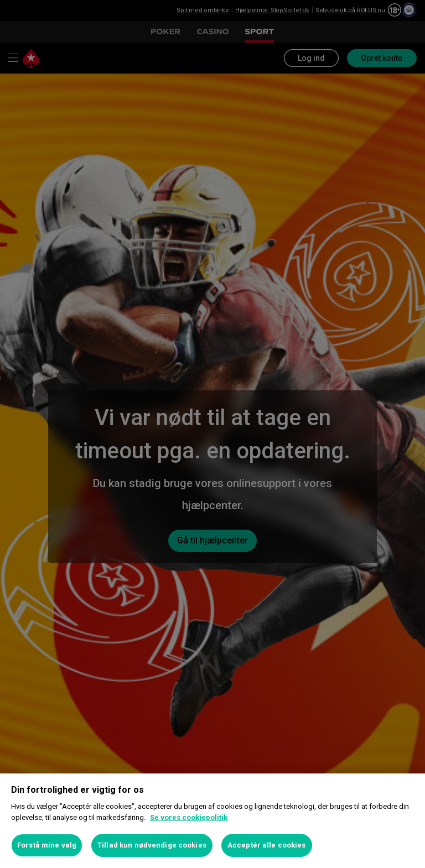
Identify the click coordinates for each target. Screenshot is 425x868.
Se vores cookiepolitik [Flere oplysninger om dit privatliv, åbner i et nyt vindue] (189, 817)
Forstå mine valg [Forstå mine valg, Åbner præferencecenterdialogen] (47, 845)
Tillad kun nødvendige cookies (152, 845)
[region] (212, 821)
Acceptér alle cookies (267, 845)
